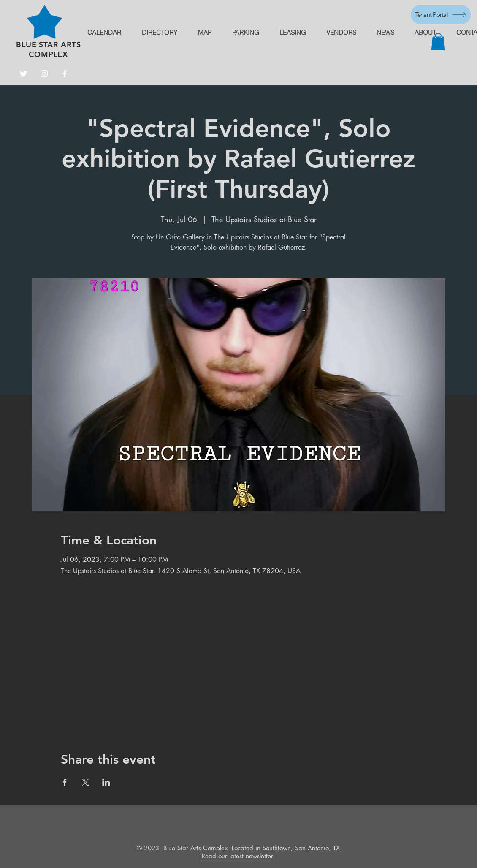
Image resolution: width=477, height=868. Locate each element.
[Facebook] (65, 74)
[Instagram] (44, 74)
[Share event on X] (85, 782)
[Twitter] (23, 74)
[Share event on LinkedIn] (106, 782)
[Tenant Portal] (441, 15)
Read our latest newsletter (237, 856)
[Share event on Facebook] (65, 782)
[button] (438, 42)
